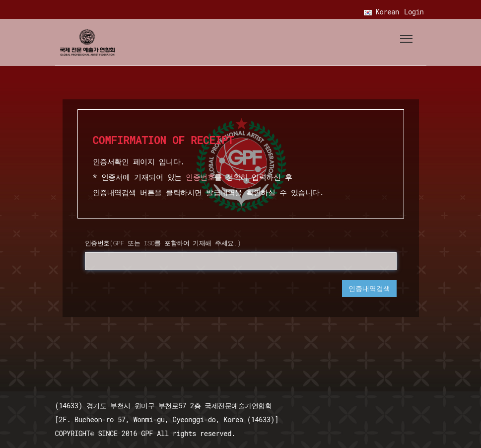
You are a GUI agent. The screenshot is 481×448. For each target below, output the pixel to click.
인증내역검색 (369, 288)
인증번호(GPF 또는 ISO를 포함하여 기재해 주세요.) (163, 243)
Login (414, 12)
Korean (381, 12)
